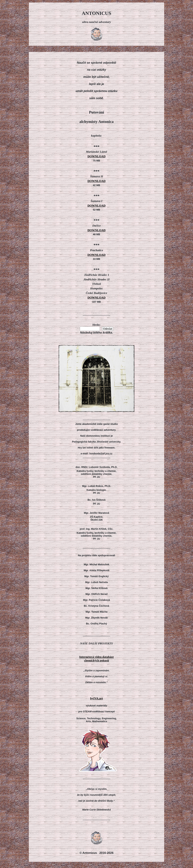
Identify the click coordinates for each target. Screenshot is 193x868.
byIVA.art (97, 698)
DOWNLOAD (97, 156)
